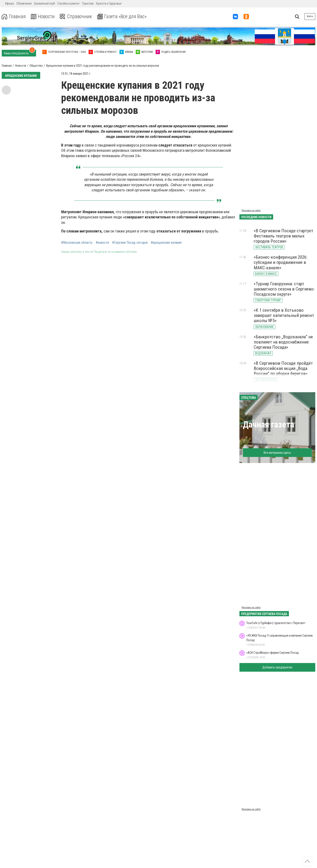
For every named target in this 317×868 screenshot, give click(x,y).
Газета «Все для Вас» (123, 17)
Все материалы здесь (277, 453)
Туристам (88, 3)
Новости (43, 17)
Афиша (9, 3)
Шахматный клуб (44, 3)
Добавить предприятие (277, 667)
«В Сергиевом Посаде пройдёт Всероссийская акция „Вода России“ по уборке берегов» (283, 368)
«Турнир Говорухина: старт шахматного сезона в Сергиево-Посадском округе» (284, 289)
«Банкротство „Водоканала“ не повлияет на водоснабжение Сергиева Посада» (283, 342)
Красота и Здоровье (109, 3)
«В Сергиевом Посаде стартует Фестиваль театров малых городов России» (284, 236)
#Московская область (77, 243)
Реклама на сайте (251, 211)
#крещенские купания (166, 243)
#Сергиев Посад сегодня (130, 243)
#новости (102, 243)
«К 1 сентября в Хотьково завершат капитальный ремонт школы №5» (284, 315)
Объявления (24, 3)
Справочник (76, 17)
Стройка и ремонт (68, 3)
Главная (14, 17)
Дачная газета (268, 425)
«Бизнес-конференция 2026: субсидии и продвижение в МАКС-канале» (280, 262)
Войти (310, 16)
